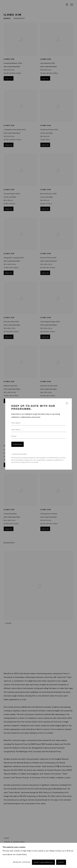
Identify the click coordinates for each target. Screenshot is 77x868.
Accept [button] (61, 862)
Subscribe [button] (18, 444)
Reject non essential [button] (43, 862)
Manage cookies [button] (22, 862)
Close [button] (66, 404)
